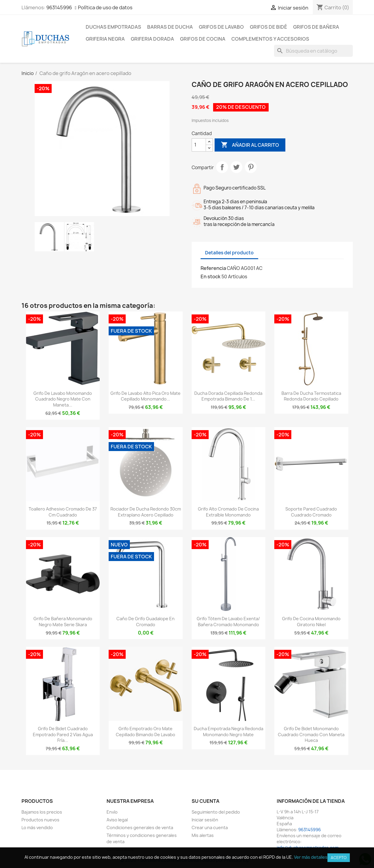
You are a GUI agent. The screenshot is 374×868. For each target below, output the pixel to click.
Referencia (213, 268)
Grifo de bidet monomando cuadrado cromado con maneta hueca (311, 735)
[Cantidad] (199, 145)
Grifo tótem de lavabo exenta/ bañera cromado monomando (228, 622)
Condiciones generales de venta (140, 827)
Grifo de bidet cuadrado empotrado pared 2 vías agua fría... (63, 735)
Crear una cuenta (210, 827)
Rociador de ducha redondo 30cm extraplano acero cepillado (146, 512)
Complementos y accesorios (270, 39)
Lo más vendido (37, 827)
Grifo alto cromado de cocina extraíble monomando (228, 512)
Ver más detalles (311, 857)
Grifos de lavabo (221, 27)
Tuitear (236, 167)
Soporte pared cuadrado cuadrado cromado (311, 512)
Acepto (339, 858)
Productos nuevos (40, 820)
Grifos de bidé (268, 27)
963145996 (59, 7)
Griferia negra (105, 39)
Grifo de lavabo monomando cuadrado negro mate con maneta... (63, 399)
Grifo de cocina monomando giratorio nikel (311, 622)
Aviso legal (117, 820)
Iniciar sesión (205, 820)
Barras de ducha (170, 27)
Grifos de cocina (203, 39)
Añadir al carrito (250, 145)
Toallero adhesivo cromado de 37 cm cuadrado (63, 512)
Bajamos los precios (42, 812)
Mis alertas (203, 835)
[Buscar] (313, 51)
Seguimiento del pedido (216, 812)
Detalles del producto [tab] (229, 253)
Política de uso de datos (105, 7)
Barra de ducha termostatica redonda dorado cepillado (311, 396)
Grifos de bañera (316, 27)
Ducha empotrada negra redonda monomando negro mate (228, 732)
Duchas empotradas (113, 27)
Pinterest (251, 167)
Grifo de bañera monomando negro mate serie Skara (63, 622)
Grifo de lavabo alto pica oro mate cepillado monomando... (146, 396)
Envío (112, 812)
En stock (211, 276)
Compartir (222, 167)
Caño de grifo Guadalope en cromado (146, 622)
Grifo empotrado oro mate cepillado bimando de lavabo (146, 732)
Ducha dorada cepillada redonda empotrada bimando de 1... (228, 396)
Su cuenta (206, 801)
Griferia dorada (152, 39)
